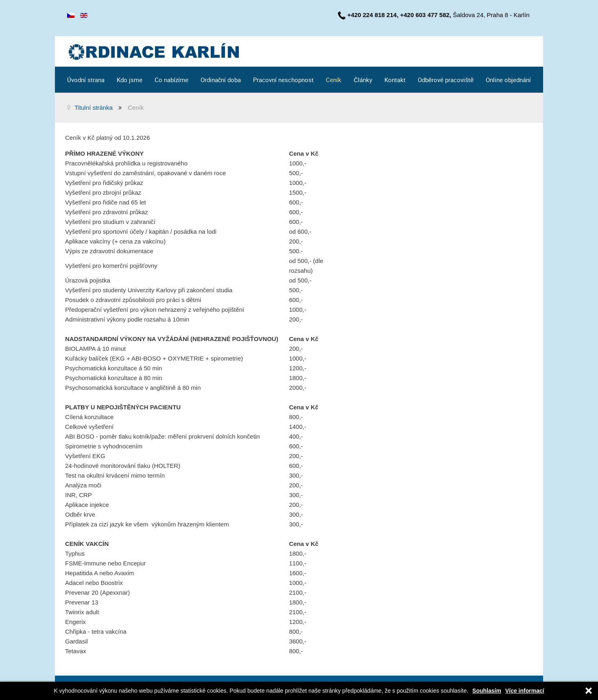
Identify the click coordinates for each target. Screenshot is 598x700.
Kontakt (395, 80)
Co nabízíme (171, 80)
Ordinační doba (221, 80)
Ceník (334, 80)
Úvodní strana (86, 80)
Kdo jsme (130, 80)
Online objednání (508, 80)
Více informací (525, 691)
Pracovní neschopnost (283, 80)
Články (363, 80)
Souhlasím (487, 691)
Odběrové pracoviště (446, 80)
